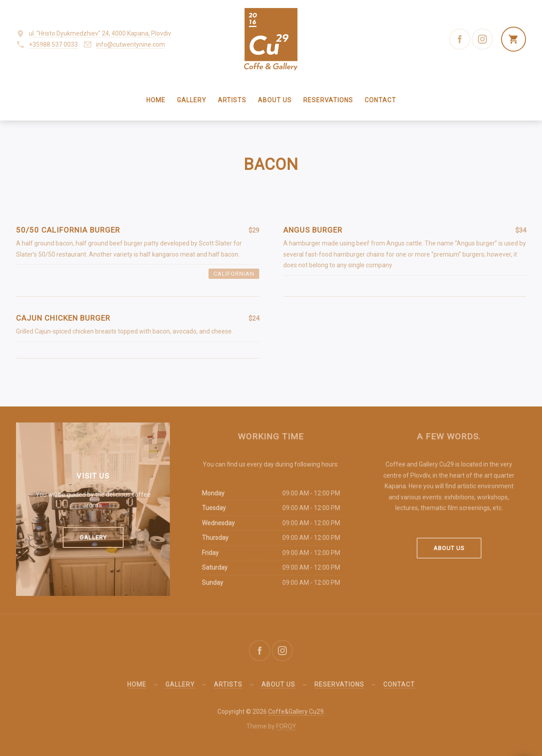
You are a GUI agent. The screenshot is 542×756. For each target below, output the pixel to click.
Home (156, 100)
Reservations (328, 100)
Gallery (192, 100)
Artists (232, 100)
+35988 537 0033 (53, 44)
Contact (380, 100)
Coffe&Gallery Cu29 (296, 712)
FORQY (286, 726)
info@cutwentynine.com (130, 44)
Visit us (93, 476)
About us (275, 100)
